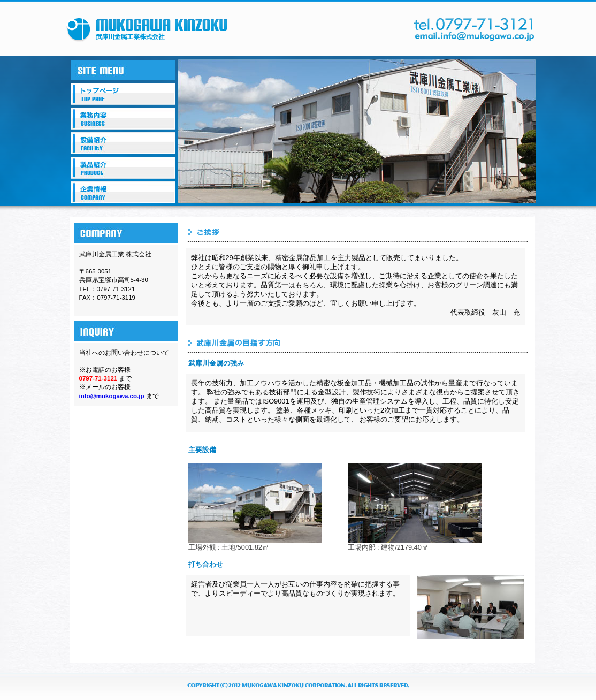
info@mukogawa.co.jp (112, 396)
